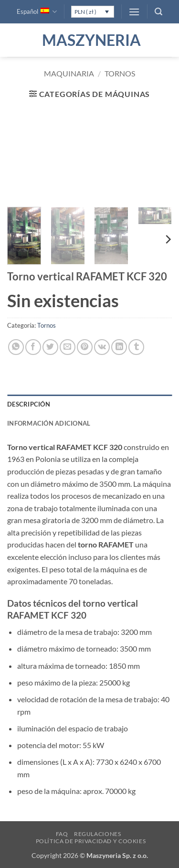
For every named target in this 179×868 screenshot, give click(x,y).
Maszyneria (90, 40)
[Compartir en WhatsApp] (16, 347)
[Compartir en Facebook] (33, 347)
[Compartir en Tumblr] (136, 347)
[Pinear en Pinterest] (85, 347)
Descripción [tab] (29, 404)
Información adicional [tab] (49, 423)
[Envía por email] (68, 347)
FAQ (62, 834)
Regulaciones (97, 834)
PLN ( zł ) (85, 12)
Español (37, 12)
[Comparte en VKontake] (102, 347)
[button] (134, 12)
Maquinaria (69, 73)
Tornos (120, 73)
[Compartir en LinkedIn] (119, 347)
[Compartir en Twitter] (50, 347)
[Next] (168, 240)
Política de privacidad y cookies (91, 841)
